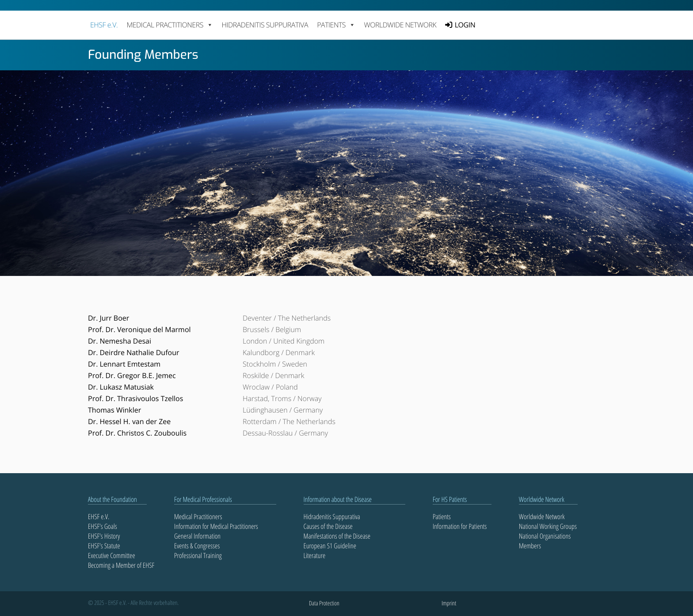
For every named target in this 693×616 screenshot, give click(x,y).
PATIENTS (336, 25)
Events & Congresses (197, 546)
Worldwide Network (400, 25)
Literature (315, 555)
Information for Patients (460, 526)
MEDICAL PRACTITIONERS (169, 25)
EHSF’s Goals (103, 526)
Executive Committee (112, 555)
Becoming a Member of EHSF (121, 565)
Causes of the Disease (328, 526)
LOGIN (465, 25)
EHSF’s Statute (104, 546)
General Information (197, 536)
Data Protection (324, 603)
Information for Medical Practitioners (216, 526)
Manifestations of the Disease (337, 536)
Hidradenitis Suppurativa (265, 25)
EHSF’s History (104, 536)
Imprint (449, 603)
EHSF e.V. (104, 25)
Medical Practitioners (198, 517)
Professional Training (198, 555)
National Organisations (545, 536)
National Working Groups (548, 526)
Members (530, 546)
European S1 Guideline (330, 546)
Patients (442, 517)
